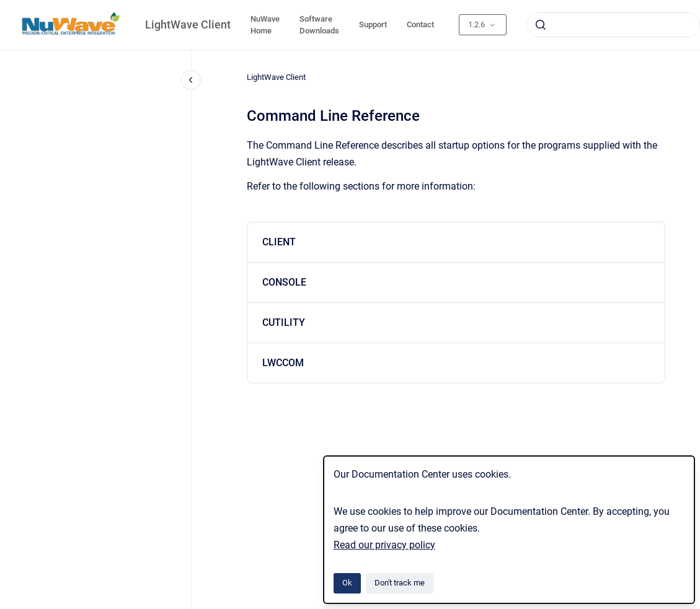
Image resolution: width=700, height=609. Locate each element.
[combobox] (613, 25)
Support (373, 24)
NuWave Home (265, 25)
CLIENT (279, 242)
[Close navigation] (191, 80)
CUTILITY (284, 322)
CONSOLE (284, 282)
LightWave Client (188, 24)
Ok (347, 583)
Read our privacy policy (384, 545)
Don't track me (400, 583)
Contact (420, 24)
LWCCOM (283, 363)
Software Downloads (319, 25)
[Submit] (541, 25)
